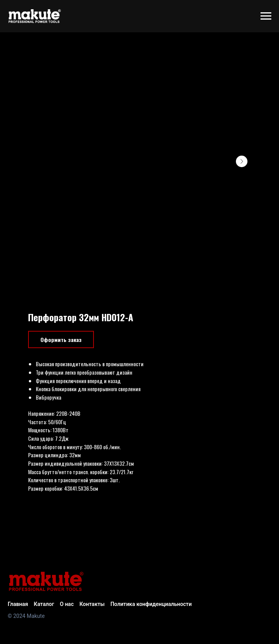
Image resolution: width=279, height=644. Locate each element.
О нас (67, 604)
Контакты (92, 604)
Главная (18, 604)
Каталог (44, 604)
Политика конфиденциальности (151, 604)
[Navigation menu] (266, 16)
